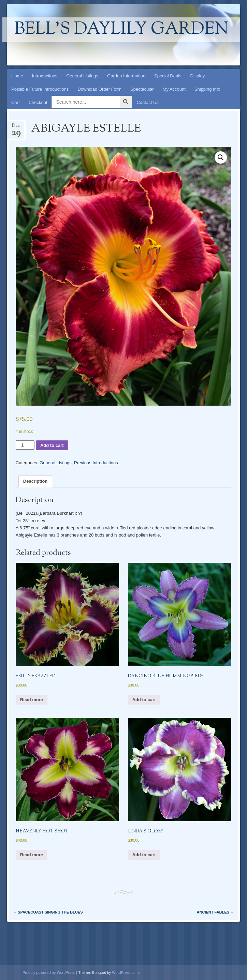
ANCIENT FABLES (215, 912)
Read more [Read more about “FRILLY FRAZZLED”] (32, 700)
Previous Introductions (96, 463)
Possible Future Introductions (40, 89)
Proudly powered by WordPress (49, 973)
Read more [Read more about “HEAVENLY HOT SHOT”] (32, 855)
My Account (174, 89)
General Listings (82, 76)
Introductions (45, 76)
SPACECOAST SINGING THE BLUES (48, 912)
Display (198, 76)
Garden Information (126, 76)
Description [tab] (35, 481)
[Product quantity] (25, 445)
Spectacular (142, 89)
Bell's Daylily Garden (121, 30)
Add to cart (52, 445)
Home (17, 76)
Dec (16, 128)
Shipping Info (207, 89)
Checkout (38, 102)
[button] (221, 157)
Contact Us (147, 102)
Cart (16, 102)
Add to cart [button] (144, 700)
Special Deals (168, 76)
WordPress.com (125, 973)
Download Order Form (99, 89)
